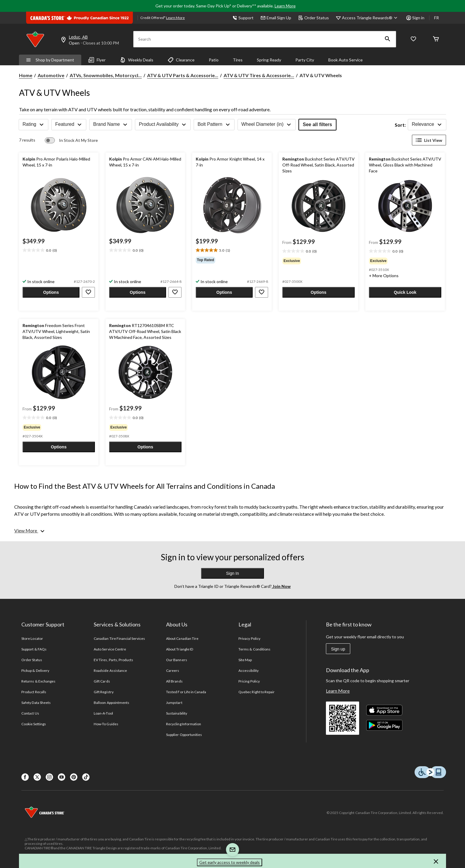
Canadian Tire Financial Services (119, 638)
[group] (232, 260)
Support (243, 18)
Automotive (51, 75)
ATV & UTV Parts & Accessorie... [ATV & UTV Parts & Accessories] (183, 75)
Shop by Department (50, 60)
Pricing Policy (249, 681)
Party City (305, 60)
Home (26, 75)
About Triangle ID (180, 649)
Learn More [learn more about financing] (175, 18)
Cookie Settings (34, 724)
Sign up (338, 649)
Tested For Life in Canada (186, 692)
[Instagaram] (49, 777)
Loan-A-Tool (103, 713)
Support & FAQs (34, 649)
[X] (37, 777)
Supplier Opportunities (184, 735)
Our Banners (176, 660)
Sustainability (177, 713)
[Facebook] (25, 777)
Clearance (181, 60)
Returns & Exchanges (38, 681)
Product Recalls (34, 692)
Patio (214, 60)
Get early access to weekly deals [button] (230, 862)
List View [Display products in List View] (429, 140)
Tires (238, 60)
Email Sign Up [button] (276, 18)
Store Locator (32, 638)
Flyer (97, 60)
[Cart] (436, 39)
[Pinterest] (74, 777)
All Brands (174, 681)
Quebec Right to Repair (257, 692)
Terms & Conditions (254, 649)
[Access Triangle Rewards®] (371, 18)
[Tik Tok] (86, 777)
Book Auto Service (345, 60)
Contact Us (30, 713)
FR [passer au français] (437, 18)
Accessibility (249, 671)
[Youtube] (62, 777)
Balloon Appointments (112, 703)
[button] (388, 39)
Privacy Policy (249, 638)
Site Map (245, 660)
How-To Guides (106, 724)
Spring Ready (269, 60)
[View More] (30, 531)
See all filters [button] (317, 124)
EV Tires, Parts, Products (113, 660)
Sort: (400, 125)
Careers (173, 671)
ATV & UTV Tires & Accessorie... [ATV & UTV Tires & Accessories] (259, 75)
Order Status (314, 18)
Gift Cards (102, 681)
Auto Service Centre (110, 649)
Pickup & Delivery (35, 671)
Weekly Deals (137, 60)
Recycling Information (184, 724)
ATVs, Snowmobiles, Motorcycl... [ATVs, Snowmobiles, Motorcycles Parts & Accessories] (106, 75)
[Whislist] (413, 39)
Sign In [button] (232, 573)
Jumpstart (174, 703)
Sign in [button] (415, 18)
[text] (59, 250)
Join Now (281, 586)
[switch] (71, 140)
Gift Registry (104, 692)
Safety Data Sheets (36, 703)
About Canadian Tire (182, 638)
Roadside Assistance (110, 671)
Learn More (285, 6)
